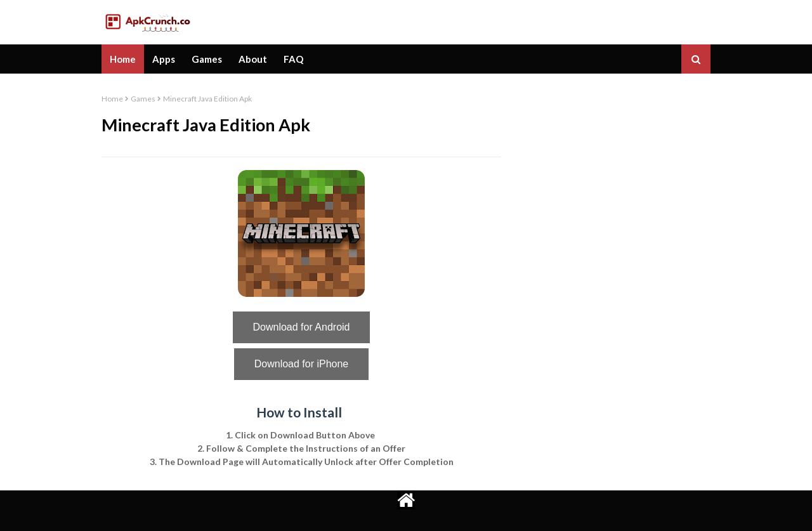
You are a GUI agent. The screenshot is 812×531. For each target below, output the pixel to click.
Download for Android (302, 327)
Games (143, 99)
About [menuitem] (253, 59)
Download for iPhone (302, 364)
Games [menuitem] (207, 59)
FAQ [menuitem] (293, 59)
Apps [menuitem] (164, 59)
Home (112, 99)
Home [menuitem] (123, 59)
